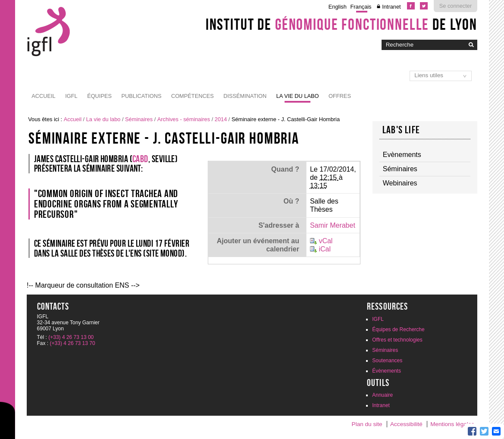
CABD (140, 159)
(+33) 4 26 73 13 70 (73, 343)
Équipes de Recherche (398, 329)
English (338, 7)
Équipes (99, 96)
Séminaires (139, 119)
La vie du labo (298, 96)
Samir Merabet (333, 225)
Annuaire (382, 395)
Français (361, 7)
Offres (340, 96)
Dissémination (245, 96)
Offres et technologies (397, 340)
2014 (221, 119)
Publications (142, 96)
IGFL (71, 96)
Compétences (193, 96)
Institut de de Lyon (341, 24)
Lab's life (401, 130)
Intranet (391, 7)
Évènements (387, 371)
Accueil (43, 96)
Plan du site (367, 424)
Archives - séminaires (184, 119)
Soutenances (387, 361)
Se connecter (455, 6)
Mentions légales (452, 424)
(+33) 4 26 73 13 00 (71, 337)
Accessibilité (406, 424)
